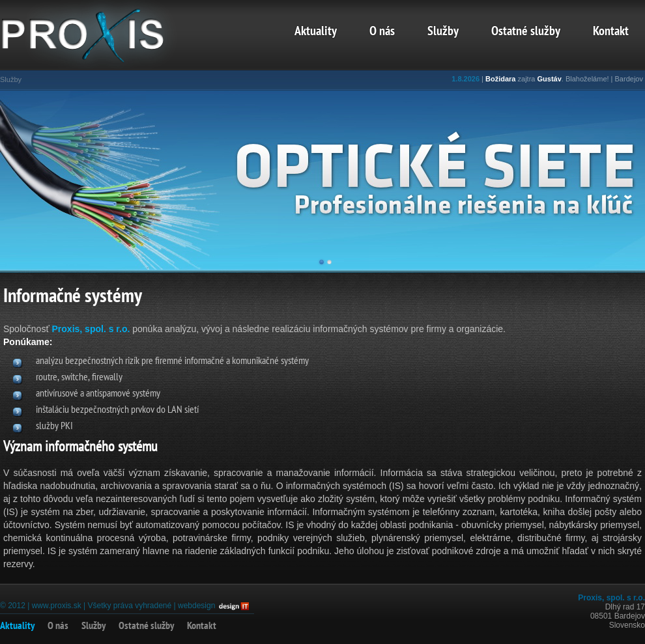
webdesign (196, 606)
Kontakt (611, 32)
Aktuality (316, 32)
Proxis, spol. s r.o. (91, 329)
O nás (382, 32)
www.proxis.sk (57, 606)
